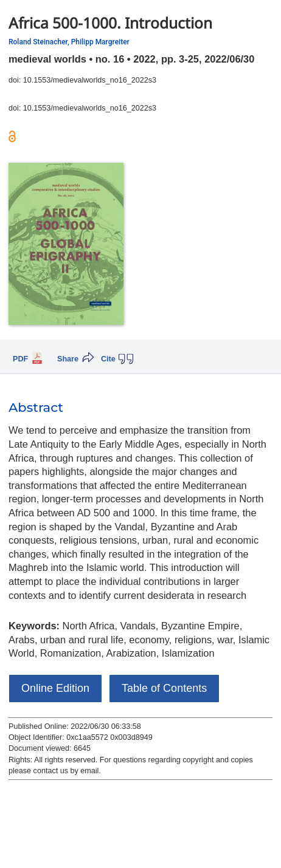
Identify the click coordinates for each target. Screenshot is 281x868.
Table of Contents (164, 688)
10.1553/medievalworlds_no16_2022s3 (90, 80)
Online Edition (55, 688)
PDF (20, 359)
